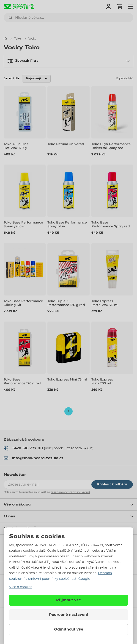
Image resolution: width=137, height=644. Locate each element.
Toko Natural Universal (66, 144)
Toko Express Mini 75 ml (67, 379)
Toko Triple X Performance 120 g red (66, 303)
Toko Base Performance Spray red (111, 225)
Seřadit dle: (12, 79)
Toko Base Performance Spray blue (67, 225)
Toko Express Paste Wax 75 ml (105, 303)
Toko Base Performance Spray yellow (23, 225)
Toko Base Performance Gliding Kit (23, 303)
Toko (18, 39)
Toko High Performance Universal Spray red (111, 146)
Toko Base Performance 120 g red (22, 381)
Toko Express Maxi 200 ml (102, 381)
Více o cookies (21, 587)
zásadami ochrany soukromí (70, 492)
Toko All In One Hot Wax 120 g (16, 146)
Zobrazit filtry (23, 61)
